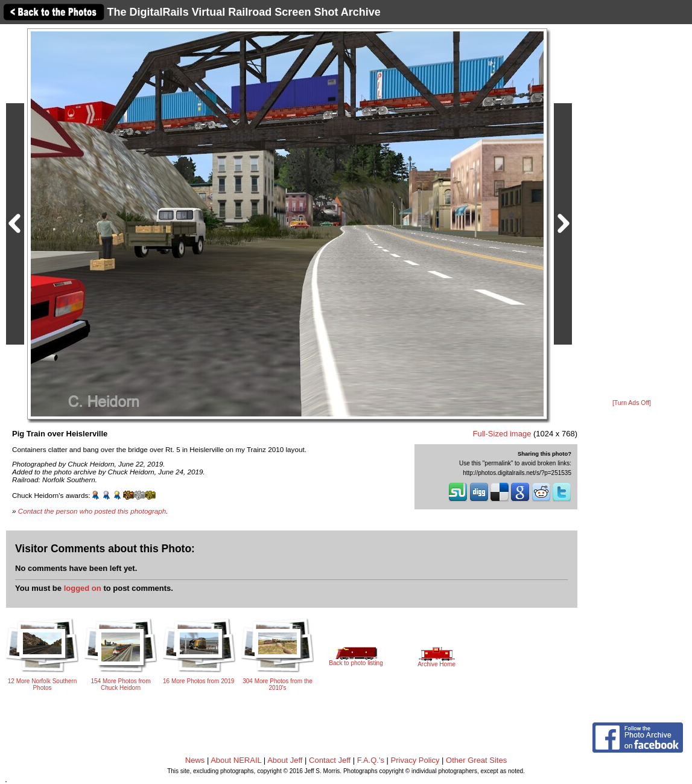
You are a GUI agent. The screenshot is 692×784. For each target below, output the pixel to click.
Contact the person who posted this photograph (92, 511)
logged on (83, 588)
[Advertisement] (632, 212)
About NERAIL (236, 760)
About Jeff (285, 760)
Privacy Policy (415, 760)
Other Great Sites (476, 760)
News (195, 760)
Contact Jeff (330, 760)
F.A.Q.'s (371, 760)
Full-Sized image (502, 434)
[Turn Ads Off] (632, 403)
